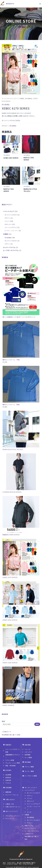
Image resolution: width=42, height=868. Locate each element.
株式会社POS (10, 4)
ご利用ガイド (6, 732)
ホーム (4, 98)
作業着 (22, 98)
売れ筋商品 (29, 98)
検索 (3, 721)
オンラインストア (13, 98)
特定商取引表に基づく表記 (11, 735)
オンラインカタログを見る (11, 120)
